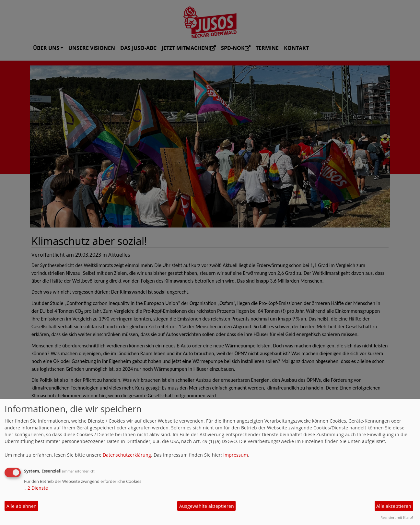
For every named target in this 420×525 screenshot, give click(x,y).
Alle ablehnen (22, 506)
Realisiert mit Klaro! (397, 517)
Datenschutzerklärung (127, 455)
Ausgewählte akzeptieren (207, 506)
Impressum (236, 455)
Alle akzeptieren (394, 506)
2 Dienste (36, 488)
